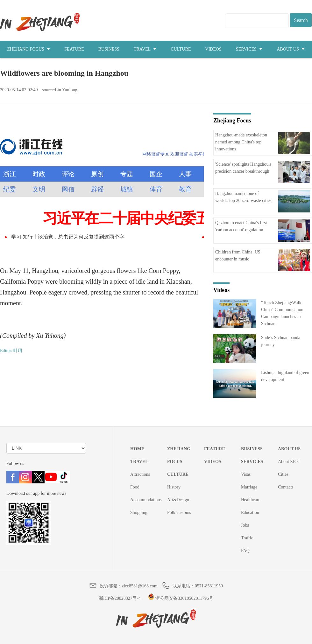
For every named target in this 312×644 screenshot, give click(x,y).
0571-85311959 (209, 586)
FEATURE (74, 49)
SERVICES (249, 49)
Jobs (245, 525)
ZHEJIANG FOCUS (29, 49)
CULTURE (181, 49)
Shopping (139, 512)
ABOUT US (291, 49)
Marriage (249, 487)
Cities (283, 474)
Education (250, 512)
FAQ (245, 551)
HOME (137, 449)
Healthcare (251, 500)
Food (135, 487)
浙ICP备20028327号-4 (120, 598)
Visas (246, 474)
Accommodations (146, 500)
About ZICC (289, 462)
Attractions (140, 474)
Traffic (247, 538)
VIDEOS (213, 49)
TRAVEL (145, 49)
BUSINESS (109, 49)
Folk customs (179, 512)
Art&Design (178, 500)
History (174, 487)
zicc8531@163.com (140, 586)
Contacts (286, 487)
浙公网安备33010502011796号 (181, 598)
